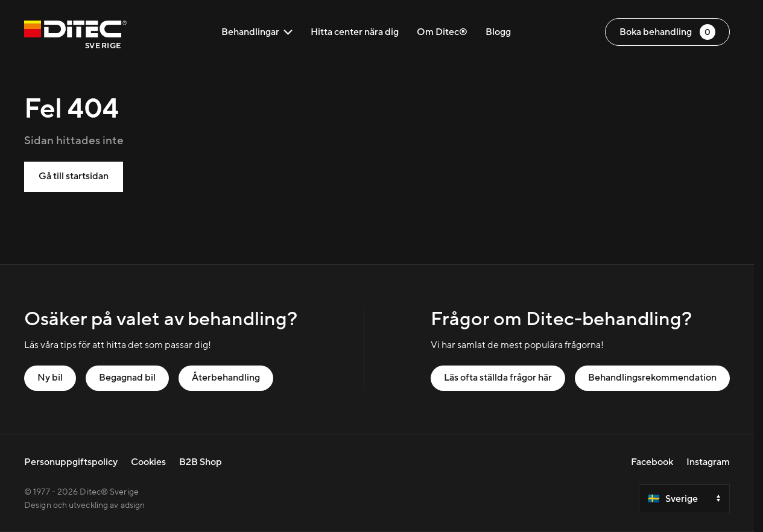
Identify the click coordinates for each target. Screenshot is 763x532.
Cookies (148, 462)
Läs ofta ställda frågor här (498, 378)
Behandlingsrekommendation (652, 378)
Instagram (708, 462)
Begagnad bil (127, 378)
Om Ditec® (442, 32)
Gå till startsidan (74, 176)
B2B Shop (201, 462)
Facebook (652, 462)
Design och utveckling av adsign (84, 505)
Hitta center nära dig (355, 32)
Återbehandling (226, 378)
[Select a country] (684, 499)
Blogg (498, 32)
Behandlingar (257, 32)
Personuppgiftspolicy (71, 462)
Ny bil (50, 378)
